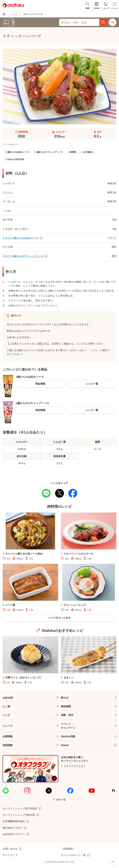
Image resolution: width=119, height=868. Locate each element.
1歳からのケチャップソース (49, 152)
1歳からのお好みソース (18, 152)
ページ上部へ (113, 862)
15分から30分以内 (15, 159)
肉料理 (73, 152)
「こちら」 (94, 350)
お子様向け (88, 152)
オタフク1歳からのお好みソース (21, 238)
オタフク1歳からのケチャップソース (23, 256)
